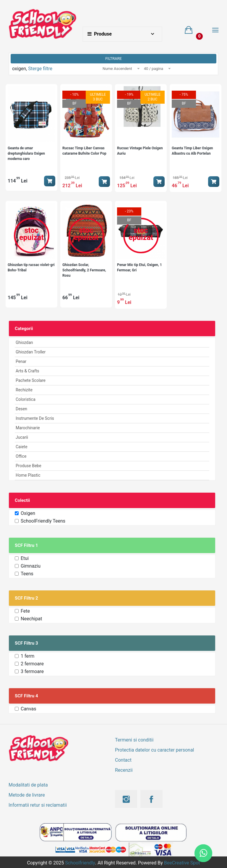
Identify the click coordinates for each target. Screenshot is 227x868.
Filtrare (113, 59)
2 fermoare (32, 664)
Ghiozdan (24, 342)
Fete (25, 611)
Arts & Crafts (27, 371)
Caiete (22, 447)
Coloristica (26, 399)
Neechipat (31, 619)
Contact (123, 760)
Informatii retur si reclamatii (38, 805)
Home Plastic (28, 475)
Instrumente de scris (35, 418)
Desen (21, 409)
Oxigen (28, 513)
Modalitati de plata (28, 785)
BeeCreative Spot (182, 863)
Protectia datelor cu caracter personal (154, 750)
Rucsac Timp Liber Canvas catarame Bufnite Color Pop (84, 151)
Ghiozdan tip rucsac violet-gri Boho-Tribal (31, 268)
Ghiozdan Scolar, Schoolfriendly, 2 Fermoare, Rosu (84, 270)
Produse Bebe (29, 466)
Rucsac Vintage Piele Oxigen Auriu (140, 151)
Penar (21, 361)
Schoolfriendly (80, 863)
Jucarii (22, 437)
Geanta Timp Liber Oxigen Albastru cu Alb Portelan (192, 151)
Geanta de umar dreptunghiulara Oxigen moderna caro (26, 153)
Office (21, 456)
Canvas (29, 709)
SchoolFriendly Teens (43, 521)
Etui (25, 558)
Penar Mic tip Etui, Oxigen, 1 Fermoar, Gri (140, 268)
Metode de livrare (27, 795)
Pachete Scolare (31, 380)
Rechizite (24, 390)
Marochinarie (28, 428)
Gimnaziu (31, 566)
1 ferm (27, 656)
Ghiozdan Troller (31, 352)
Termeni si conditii (134, 740)
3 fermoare (32, 671)
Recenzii (124, 770)
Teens (27, 574)
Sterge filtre (40, 69)
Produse (100, 34)
